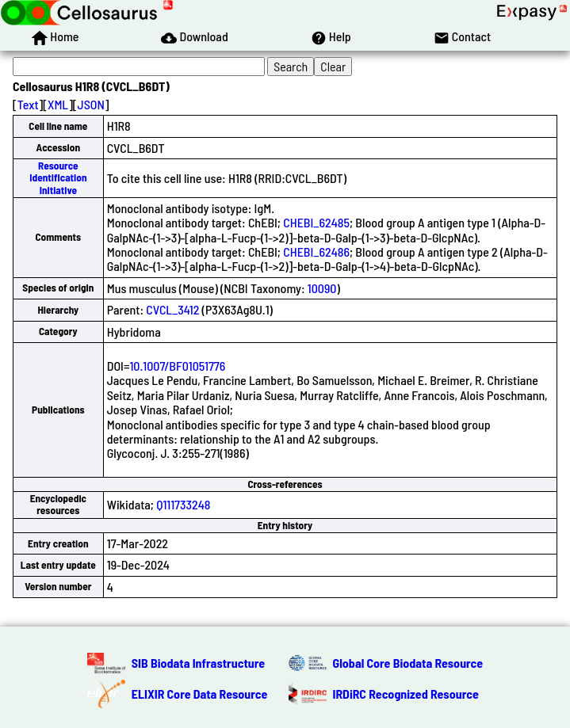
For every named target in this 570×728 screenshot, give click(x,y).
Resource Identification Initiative (58, 178)
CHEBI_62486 (316, 252)
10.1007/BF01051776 (177, 366)
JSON (91, 104)
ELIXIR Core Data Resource (200, 694)
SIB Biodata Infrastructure (198, 663)
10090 (322, 288)
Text (28, 104)
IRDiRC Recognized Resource (406, 694)
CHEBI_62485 (316, 222)
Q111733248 (183, 504)
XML (58, 104)
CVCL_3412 (172, 309)
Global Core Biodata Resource (408, 663)
